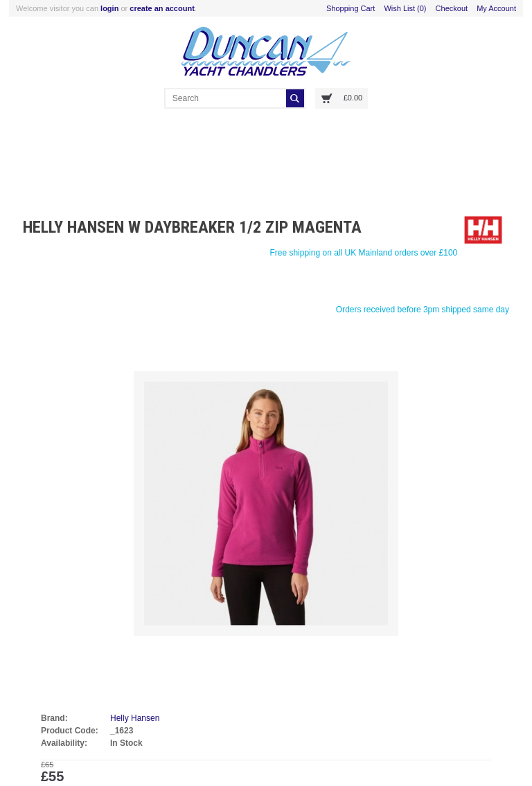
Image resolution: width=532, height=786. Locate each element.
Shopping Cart (351, 8)
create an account (162, 8)
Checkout (452, 8)
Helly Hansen (135, 718)
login (109, 8)
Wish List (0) (405, 8)
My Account (496, 8)
